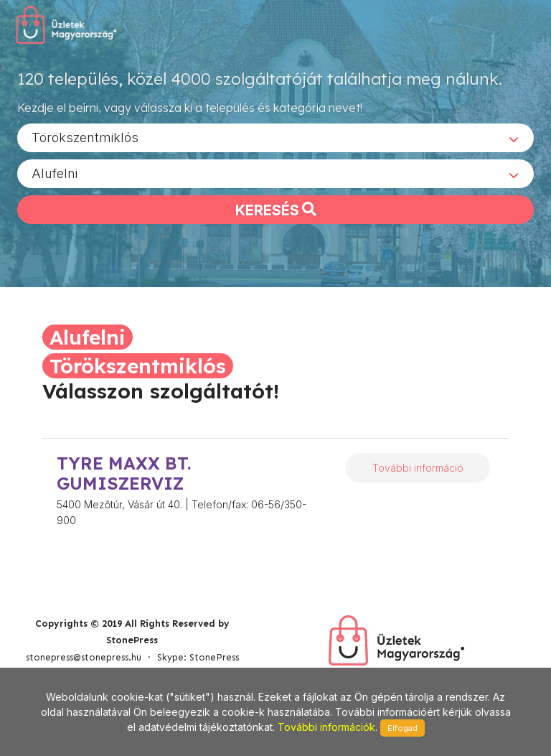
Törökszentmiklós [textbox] (85, 137)
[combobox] (275, 137)
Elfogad (402, 728)
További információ (418, 468)
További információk (326, 727)
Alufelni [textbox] (55, 173)
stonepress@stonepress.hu (84, 657)
